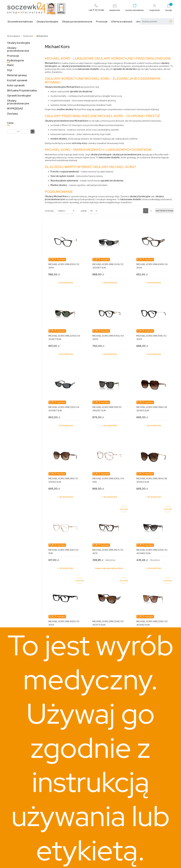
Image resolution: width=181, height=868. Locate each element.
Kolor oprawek (16, 85)
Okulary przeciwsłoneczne (77, 22)
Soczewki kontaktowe (20, 22)
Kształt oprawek (17, 80)
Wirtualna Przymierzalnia (22, 90)
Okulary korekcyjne (47, 22)
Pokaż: (84, 211)
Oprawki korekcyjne (19, 96)
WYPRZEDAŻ (15, 109)
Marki (10, 65)
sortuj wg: (49, 211)
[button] (33, 131)
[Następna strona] (164, 211)
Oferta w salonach (122, 22)
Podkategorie (15, 60)
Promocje (102, 22)
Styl (10, 70)
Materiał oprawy (17, 75)
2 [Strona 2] (151, 211)
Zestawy (12, 114)
